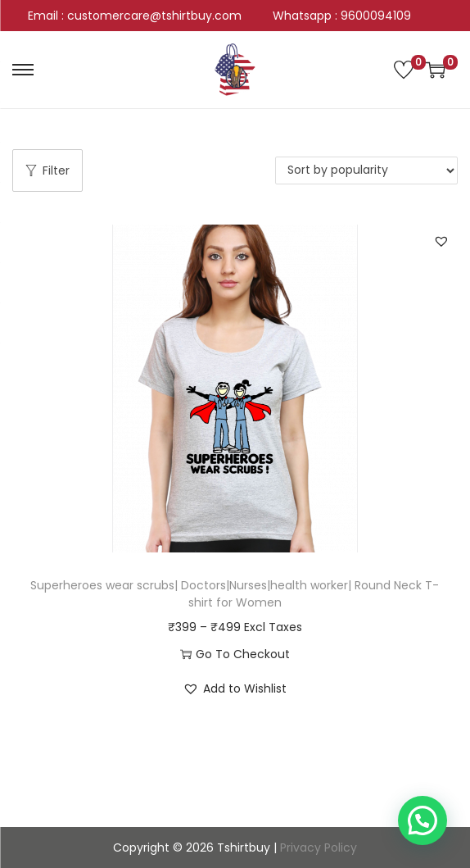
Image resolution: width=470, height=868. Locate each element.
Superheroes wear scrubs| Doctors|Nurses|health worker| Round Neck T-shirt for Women (235, 594)
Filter (47, 170)
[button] (441, 241)
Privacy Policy (319, 848)
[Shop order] (366, 170)
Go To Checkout (235, 654)
